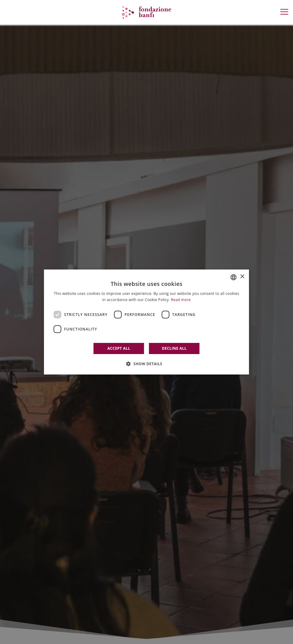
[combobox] (234, 277)
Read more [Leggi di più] (181, 300)
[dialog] (146, 322)
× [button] (242, 277)
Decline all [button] (174, 348)
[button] (146, 364)
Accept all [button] (119, 348)
